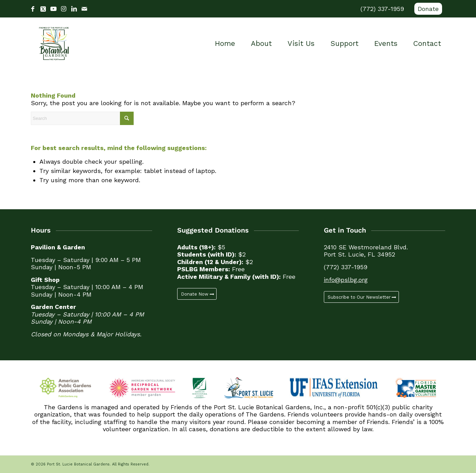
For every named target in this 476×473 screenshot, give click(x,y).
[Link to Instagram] (64, 9)
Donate (428, 9)
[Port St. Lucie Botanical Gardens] (54, 43)
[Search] (82, 118)
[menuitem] (426, 9)
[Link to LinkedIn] (74, 9)
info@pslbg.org (346, 280)
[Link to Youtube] (53, 9)
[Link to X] (43, 9)
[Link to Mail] (84, 9)
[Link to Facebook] (33, 9)
